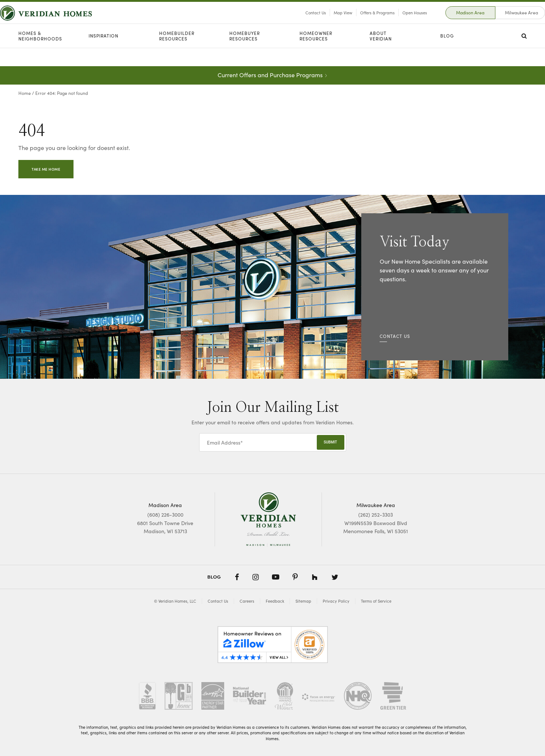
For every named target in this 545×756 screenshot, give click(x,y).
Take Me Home (46, 169)
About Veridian (381, 54)
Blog (447, 54)
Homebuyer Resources (245, 54)
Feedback (275, 601)
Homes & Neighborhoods (40, 54)
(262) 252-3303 (376, 514)
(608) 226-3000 (165, 514)
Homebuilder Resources (177, 54)
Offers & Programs (359, 22)
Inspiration (103, 54)
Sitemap (303, 601)
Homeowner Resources (316, 54)
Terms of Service (376, 601)
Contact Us (297, 22)
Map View (325, 22)
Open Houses (396, 22)
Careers (247, 601)
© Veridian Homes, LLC (175, 601)
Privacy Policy (336, 601)
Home (25, 93)
